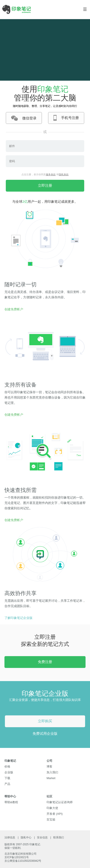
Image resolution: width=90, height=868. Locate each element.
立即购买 (45, 721)
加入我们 (52, 772)
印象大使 (52, 808)
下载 (7, 778)
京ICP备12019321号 (17, 857)
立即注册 (45, 185)
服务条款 (51, 174)
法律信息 (10, 837)
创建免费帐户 (14, 309)
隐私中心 (26, 837)
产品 (7, 784)
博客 (49, 767)
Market (51, 778)
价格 (7, 767)
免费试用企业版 (45, 734)
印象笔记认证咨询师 (60, 802)
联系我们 (59, 837)
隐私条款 (64, 174)
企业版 (9, 772)
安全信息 (42, 837)
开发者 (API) (55, 814)
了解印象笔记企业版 (18, 618)
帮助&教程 (11, 802)
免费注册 (45, 662)
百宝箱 (51, 820)
